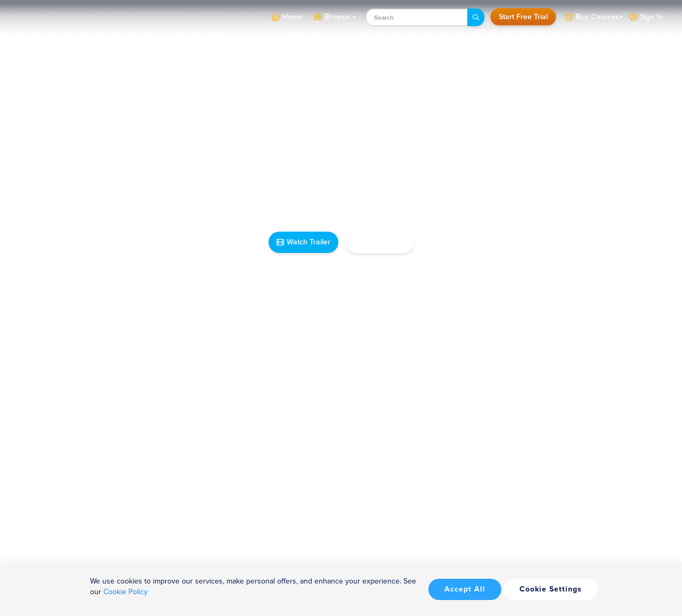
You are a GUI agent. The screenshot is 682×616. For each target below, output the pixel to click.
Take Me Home (380, 242)
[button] (646, 16)
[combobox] (417, 17)
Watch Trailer (303, 242)
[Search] (476, 17)
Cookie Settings (551, 589)
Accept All (465, 589)
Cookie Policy (125, 592)
